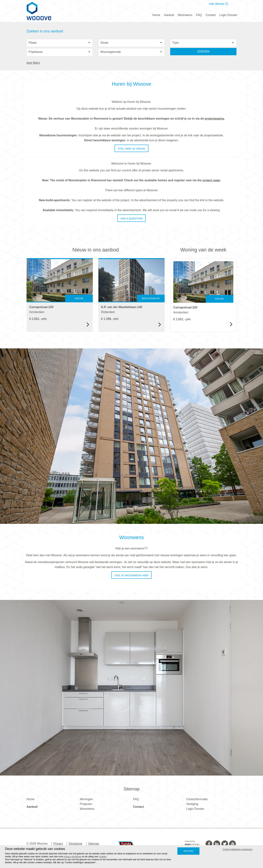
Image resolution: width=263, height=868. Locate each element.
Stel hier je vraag (131, 149)
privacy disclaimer (73, 857)
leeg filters (33, 63)
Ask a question (131, 219)
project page (211, 180)
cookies (103, 857)
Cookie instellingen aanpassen (237, 849)
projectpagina (214, 119)
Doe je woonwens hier (131, 575)
